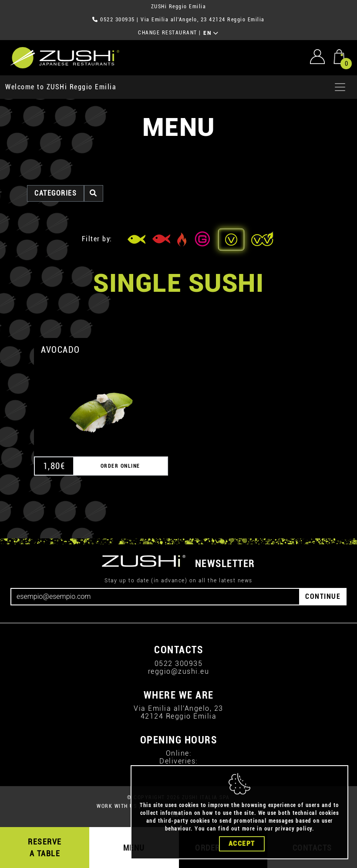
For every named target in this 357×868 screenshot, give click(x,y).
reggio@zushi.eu (179, 671)
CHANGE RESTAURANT (168, 33)
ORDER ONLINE (120, 466)
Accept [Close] (242, 845)
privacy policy (294, 831)
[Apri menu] (340, 87)
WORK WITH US (117, 806)
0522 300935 (118, 20)
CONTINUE (323, 596)
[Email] (155, 597)
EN (211, 33)
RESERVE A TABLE (45, 848)
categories (56, 193)
